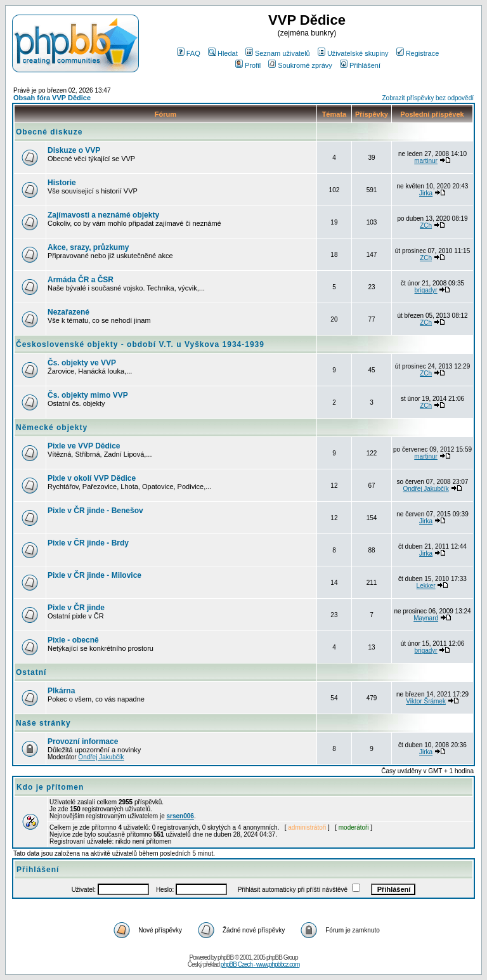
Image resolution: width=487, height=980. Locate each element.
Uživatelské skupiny (353, 53)
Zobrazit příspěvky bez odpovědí (428, 98)
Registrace (418, 53)
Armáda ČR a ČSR (81, 280)
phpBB (225, 957)
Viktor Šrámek (426, 701)
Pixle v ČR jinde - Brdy (88, 543)
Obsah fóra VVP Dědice (52, 98)
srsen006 (180, 816)
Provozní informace (83, 742)
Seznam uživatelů (278, 53)
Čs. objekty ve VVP (82, 363)
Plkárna (61, 691)
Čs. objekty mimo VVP (88, 395)
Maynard (426, 618)
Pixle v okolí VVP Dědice (92, 478)
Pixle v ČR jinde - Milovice (94, 575)
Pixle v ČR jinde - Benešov (95, 511)
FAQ (189, 53)
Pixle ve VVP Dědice (84, 446)
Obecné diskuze (49, 132)
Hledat (223, 53)
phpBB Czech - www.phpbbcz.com (260, 964)
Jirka (426, 193)
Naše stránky (43, 723)
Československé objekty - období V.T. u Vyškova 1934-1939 (140, 344)
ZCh (426, 225)
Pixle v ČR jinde (76, 608)
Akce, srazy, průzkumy (88, 247)
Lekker (426, 586)
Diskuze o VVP (74, 150)
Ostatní (31, 672)
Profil (248, 65)
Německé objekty (52, 428)
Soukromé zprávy (300, 65)
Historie (62, 183)
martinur (426, 161)
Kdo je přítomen (50, 787)
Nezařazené (68, 312)
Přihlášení (360, 65)
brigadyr (426, 290)
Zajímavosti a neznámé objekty (103, 215)
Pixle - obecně (73, 640)
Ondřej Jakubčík (425, 489)
